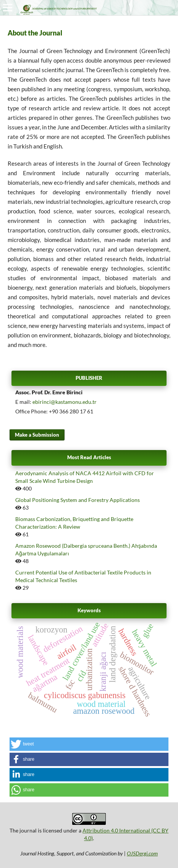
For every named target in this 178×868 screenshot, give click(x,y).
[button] (89, 744)
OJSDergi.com (142, 853)
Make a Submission (37, 435)
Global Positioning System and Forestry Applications (78, 500)
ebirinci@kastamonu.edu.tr (65, 402)
